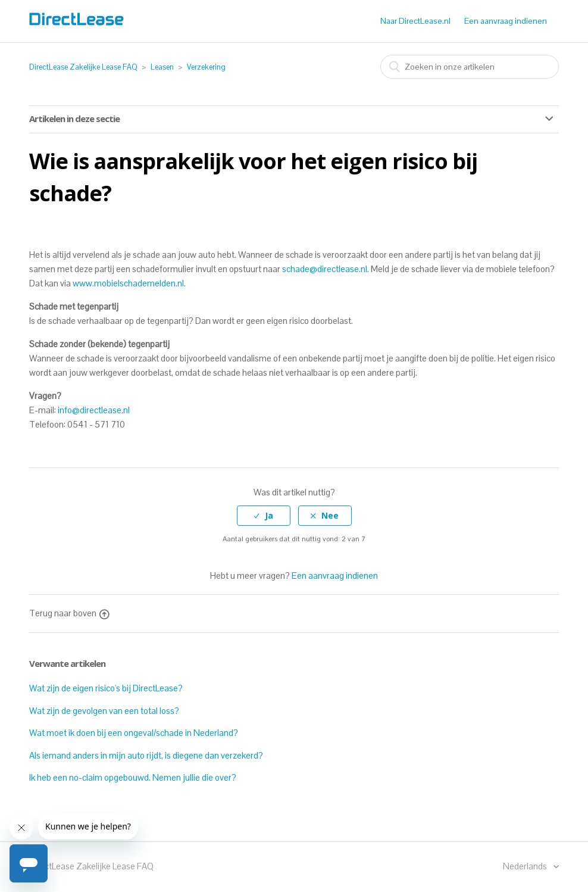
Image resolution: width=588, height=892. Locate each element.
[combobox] (470, 67)
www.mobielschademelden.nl (128, 283)
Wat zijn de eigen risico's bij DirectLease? (106, 688)
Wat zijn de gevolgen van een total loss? (104, 711)
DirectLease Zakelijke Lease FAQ (83, 67)
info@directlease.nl (94, 410)
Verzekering (206, 67)
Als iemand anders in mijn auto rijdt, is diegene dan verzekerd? (146, 755)
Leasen (162, 67)
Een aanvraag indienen (506, 21)
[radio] (264, 516)
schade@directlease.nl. (326, 269)
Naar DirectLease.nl (415, 21)
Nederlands (526, 866)
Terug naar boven (69, 613)
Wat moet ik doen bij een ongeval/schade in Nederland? (134, 733)
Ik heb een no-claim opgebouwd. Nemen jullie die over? (133, 777)
